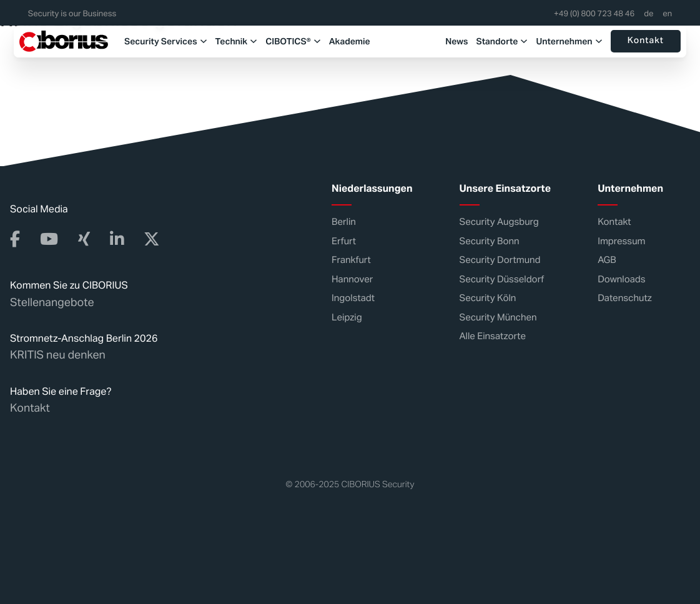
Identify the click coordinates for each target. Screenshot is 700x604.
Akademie (350, 41)
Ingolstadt (353, 298)
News (456, 41)
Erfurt (344, 241)
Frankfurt (351, 260)
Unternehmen (564, 41)
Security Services (161, 41)
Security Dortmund (500, 260)
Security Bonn (490, 241)
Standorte (497, 41)
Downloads (621, 279)
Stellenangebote (52, 302)
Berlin (344, 222)
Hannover (352, 279)
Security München (498, 317)
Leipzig (347, 317)
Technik (232, 41)
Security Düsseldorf (502, 279)
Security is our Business (72, 14)
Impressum (621, 241)
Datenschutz (625, 298)
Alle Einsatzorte (493, 336)
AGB (607, 260)
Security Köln (488, 298)
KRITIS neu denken (58, 355)
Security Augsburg (499, 222)
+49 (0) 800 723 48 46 (594, 14)
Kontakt (646, 41)
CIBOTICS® (288, 41)
